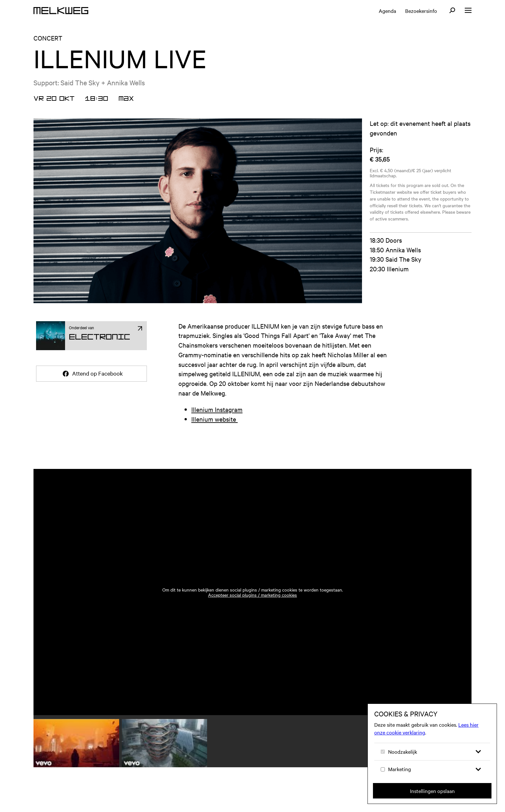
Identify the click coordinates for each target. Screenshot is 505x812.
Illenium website (214, 419)
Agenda (387, 11)
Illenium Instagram (217, 409)
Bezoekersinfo (421, 11)
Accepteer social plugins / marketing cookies (252, 595)
